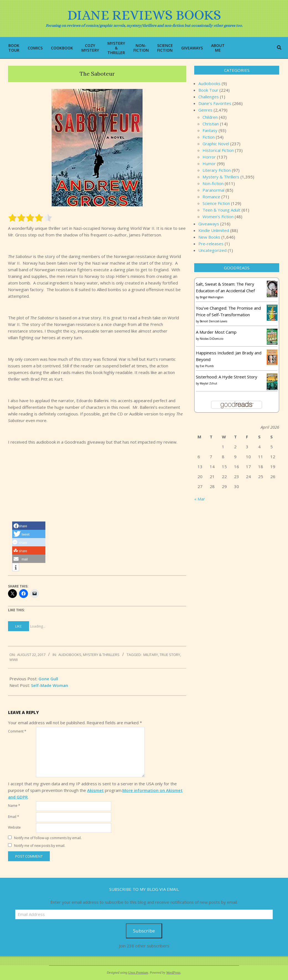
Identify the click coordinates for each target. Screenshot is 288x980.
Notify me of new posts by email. (40, 846)
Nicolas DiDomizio (212, 339)
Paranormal (213, 190)
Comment (17, 731)
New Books (209, 237)
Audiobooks (70, 655)
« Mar (200, 499)
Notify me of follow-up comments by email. (48, 838)
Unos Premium (138, 973)
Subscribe (144, 931)
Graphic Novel (216, 144)
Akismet (95, 790)
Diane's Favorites (215, 103)
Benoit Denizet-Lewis (213, 321)
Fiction (209, 137)
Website (14, 827)
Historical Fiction (218, 150)
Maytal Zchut (208, 383)
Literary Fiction (217, 170)
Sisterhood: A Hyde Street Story (227, 377)
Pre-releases (211, 244)
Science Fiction (216, 203)
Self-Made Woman (50, 685)
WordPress (173, 973)
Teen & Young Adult (221, 210)
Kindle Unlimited (214, 230)
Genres (205, 110)
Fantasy (210, 130)
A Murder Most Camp (216, 332)
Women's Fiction (218, 217)
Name (14, 806)
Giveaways (209, 224)
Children (210, 117)
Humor (209, 164)
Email (14, 817)
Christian (211, 124)
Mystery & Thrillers (101, 655)
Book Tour (208, 90)
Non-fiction (213, 183)
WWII (14, 660)
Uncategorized (212, 250)
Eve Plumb (207, 366)
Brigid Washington (212, 297)
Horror (209, 157)
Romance (211, 197)
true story (170, 655)
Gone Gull (48, 679)
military (151, 655)
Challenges (209, 97)
